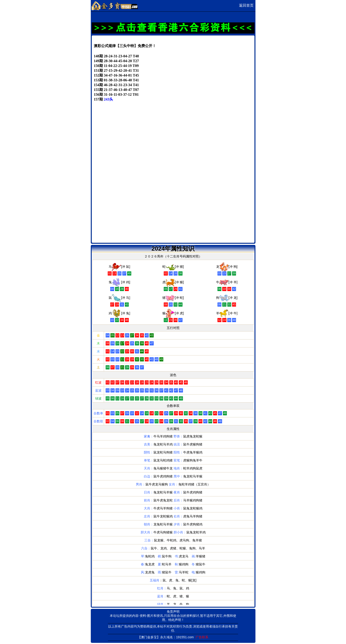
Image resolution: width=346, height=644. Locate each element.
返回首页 (246, 5)
